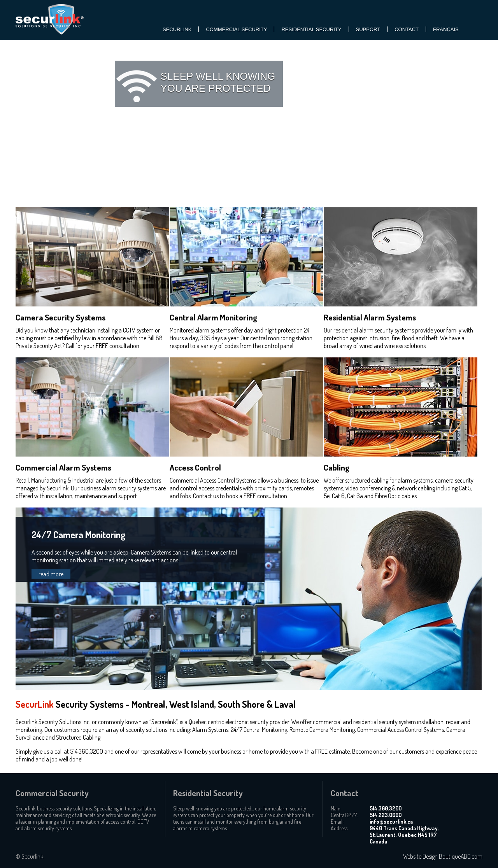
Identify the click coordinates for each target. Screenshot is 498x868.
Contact (407, 29)
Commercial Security (236, 29)
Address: (340, 828)
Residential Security (311, 29)
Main (336, 808)
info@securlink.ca (391, 822)
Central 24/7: (344, 815)
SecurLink (177, 29)
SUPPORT (368, 29)
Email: (337, 822)
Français (446, 29)
